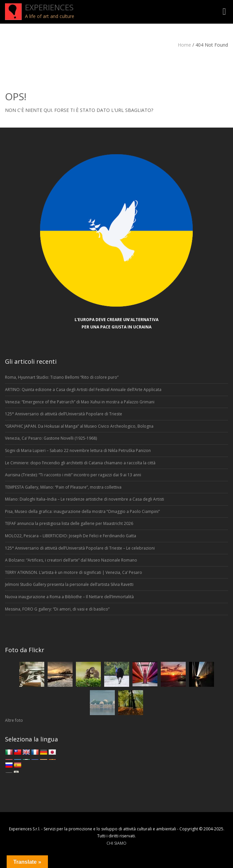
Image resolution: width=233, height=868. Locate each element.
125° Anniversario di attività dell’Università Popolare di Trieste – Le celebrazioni (80, 548)
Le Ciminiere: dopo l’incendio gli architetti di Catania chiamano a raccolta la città (80, 463)
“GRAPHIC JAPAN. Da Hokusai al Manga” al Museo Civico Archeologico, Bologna (79, 426)
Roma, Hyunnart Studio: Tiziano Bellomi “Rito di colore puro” (62, 377)
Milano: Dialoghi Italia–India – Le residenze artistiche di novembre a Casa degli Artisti (85, 499)
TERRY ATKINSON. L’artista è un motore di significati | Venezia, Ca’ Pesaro (74, 572)
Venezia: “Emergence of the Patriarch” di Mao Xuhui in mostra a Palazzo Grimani (80, 402)
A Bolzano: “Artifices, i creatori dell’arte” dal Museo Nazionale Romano (72, 560)
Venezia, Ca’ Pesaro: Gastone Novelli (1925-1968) (51, 438)
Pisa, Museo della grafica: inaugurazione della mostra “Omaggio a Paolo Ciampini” (82, 511)
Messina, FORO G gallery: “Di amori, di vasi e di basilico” (57, 609)
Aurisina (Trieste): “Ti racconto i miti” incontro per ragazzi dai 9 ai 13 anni (73, 475)
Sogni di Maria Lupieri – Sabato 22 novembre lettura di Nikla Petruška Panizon (78, 450)
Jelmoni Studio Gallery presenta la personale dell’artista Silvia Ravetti (69, 584)
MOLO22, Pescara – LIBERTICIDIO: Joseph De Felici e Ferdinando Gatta (71, 536)
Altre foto (14, 720)
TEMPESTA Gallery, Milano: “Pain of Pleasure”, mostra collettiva (63, 487)
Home (184, 45)
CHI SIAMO (116, 843)
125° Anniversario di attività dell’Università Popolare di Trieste (64, 414)
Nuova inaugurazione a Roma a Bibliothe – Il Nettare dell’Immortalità (69, 597)
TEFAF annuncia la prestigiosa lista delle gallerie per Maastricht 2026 (69, 523)
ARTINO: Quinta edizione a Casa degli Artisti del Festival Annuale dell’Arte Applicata (83, 390)
